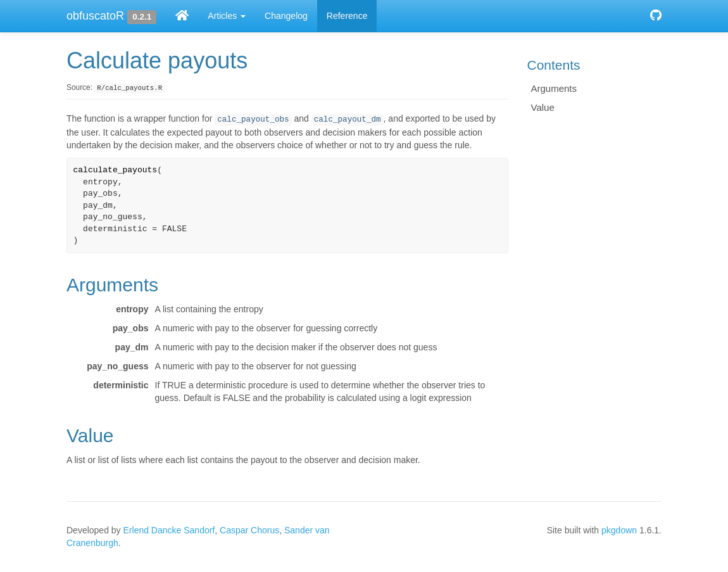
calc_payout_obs (253, 120)
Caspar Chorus (249, 530)
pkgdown (619, 530)
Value (543, 107)
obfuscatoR (95, 16)
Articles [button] (227, 16)
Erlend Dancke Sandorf (169, 530)
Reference (347, 16)
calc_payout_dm (348, 120)
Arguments (554, 88)
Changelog (286, 16)
